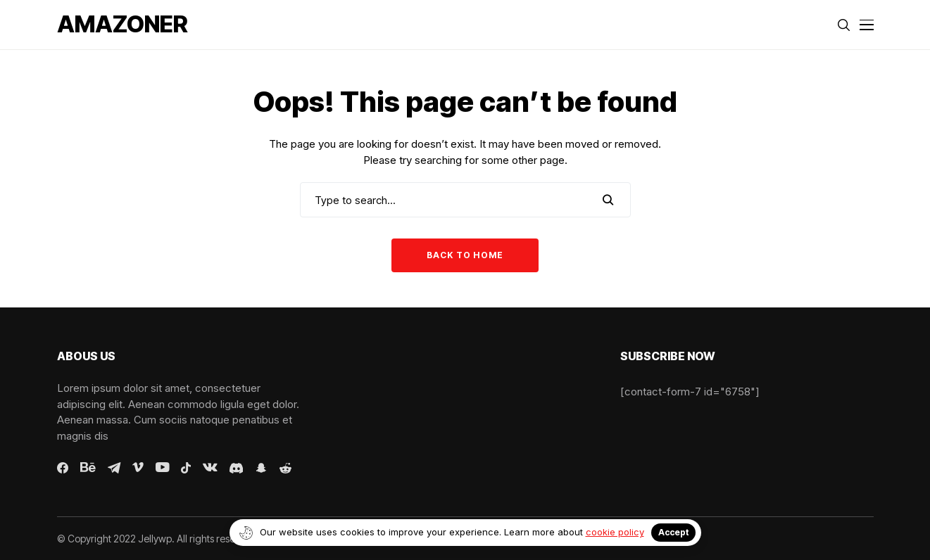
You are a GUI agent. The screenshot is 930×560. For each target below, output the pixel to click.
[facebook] (63, 468)
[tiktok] (186, 468)
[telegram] (114, 468)
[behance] (88, 468)
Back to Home (465, 255)
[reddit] (285, 468)
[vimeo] (138, 468)
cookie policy (615, 532)
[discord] (236, 468)
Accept (673, 532)
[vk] (210, 468)
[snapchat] (261, 468)
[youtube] (162, 468)
